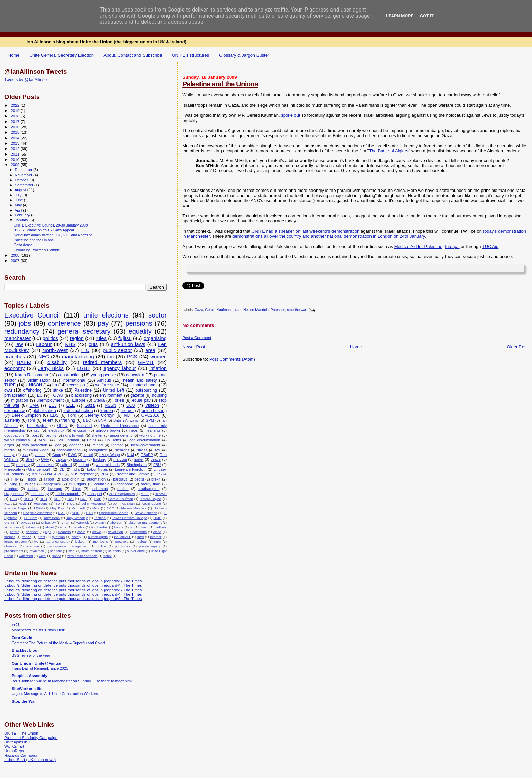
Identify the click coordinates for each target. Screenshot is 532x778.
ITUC (71, 503)
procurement (14, 551)
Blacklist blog (24, 650)
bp (131, 527)
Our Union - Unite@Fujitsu (36, 663)
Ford (72, 415)
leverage (55, 489)
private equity (150, 546)
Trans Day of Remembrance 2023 (40, 668)
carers (14, 532)
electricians (138, 532)
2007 (15, 261)
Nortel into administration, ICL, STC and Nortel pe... (55, 235)
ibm (32, 420)
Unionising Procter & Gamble (37, 250)
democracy (15, 411)
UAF (45, 459)
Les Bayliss (37, 426)
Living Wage (110, 455)
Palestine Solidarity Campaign (31, 737)
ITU (57, 503)
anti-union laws (128, 344)
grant (42, 537)
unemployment (50, 400)
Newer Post (194, 347)
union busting (154, 411)
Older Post (517, 347)
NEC (44, 357)
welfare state (107, 385)
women (158, 357)
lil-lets (76, 489)
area (150, 350)
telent (48, 420)
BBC (87, 420)
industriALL (122, 537)
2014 (15, 138)
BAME (43, 440)
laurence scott (57, 541)
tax (158, 450)
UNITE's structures (191, 55)
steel (72, 551)
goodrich (77, 445)
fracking (100, 459)
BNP (102, 420)
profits (51, 435)
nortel (139, 459)
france (26, 537)
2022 (15, 105)
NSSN (110, 405)
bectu (139, 479)
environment (111, 395)
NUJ (131, 455)
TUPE (10, 385)
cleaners (64, 532)
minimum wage (36, 450)
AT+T (145, 494)
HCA (8, 503)
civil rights (78, 484)
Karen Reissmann (32, 375)
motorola (122, 541)
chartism (32, 532)
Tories (118, 400)
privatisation (16, 395)
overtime (33, 546)
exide (157, 532)
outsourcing (146, 390)
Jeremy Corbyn (100, 415)
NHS (70, 344)
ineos (133, 430)
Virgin (66, 522)
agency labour (120, 368)
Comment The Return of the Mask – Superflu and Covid (58, 643)
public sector (117, 350)
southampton (149, 489)
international (74, 380)
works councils (17, 440)
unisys (10, 455)
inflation (158, 368)
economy (15, 368)
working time (150, 435)
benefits (79, 527)
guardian (58, 537)
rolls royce (45, 465)
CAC (13, 499)
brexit (156, 479)
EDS (54, 415)
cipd (48, 532)
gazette (137, 395)
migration (20, 400)
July (19, 195)
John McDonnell (94, 503)
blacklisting (81, 395)
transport (95, 494)
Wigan (99, 522)
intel (140, 537)
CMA (34, 405)
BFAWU (161, 494)
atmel (50, 527)
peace (155, 459)
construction (69, 375)
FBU (157, 465)
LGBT (84, 368)
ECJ (52, 405)
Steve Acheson (146, 513)
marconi (120, 459)
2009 (15, 165)
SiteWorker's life (27, 689)
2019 (15, 111)
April (19, 210)
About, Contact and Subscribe (133, 55)
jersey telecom (16, 541)
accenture (12, 527)
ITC (85, 350)
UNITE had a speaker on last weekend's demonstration (306, 231)
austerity (12, 420)
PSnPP (147, 455)
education (135, 375)
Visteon (152, 405)
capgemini (52, 484)
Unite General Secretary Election (62, 55)
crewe (97, 532)
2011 (15, 154)
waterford (26, 556)
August (21, 190)
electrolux (56, 430)
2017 (15, 121)
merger (127, 411)
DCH (43, 499)
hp (55, 385)
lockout (80, 541)
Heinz (92, 440)
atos (63, 527)
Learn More (400, 16)
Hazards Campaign (21, 755)
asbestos (32, 527)
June (20, 200)
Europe (79, 400)
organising (155, 338)
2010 (15, 159)
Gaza (199, 310)
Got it (427, 16)
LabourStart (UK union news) (30, 759)
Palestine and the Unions (220, 84)
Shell (30, 459)
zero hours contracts (82, 556)
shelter (97, 435)
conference (64, 323)
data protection (34, 445)
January (22, 220)
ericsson (80, 430)
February (23, 215)
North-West (55, 350)
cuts (93, 344)
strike (58, 390)
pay (103, 323)
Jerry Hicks (51, 368)
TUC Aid (490, 246)
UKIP (157, 518)
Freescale (13, 469)
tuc (110, 357)
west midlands (108, 465)
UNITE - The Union (21, 733)
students (115, 551)
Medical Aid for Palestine (418, 246)
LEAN (38, 508)
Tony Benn (52, 518)
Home (14, 55)
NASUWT (55, 474)
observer (11, 546)
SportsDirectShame (114, 513)
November (24, 175)
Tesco (31, 479)
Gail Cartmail (68, 440)
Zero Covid (22, 638)
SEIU (75, 513)
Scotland (84, 426)
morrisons (100, 541)
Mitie (96, 508)
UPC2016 (151, 415)
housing (159, 395)
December (24, 170)
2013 (15, 143)
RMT (62, 513)
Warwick (82, 522)
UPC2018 (28, 522)
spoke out (290, 115)
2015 (15, 132)
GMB (98, 499)
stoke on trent (92, 551)
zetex (108, 556)
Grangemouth (40, 469)
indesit (33, 489)
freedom (11, 489)
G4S (84, 499)
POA (104, 474)
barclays (120, 479)
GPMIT (146, 362)
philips (101, 546)
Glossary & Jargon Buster (244, 55)
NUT (128, 415)
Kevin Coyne (151, 503)
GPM (150, 420)
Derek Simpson (26, 415)
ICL (61, 469)
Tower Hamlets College (129, 518)
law (19, 344)
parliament (99, 489)
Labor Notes (97, 469)
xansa (57, 556)
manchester (17, 338)
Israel (237, 310)
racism (123, 489)
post (35, 435)
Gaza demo (23, 245)
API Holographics (122, 494)
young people (103, 375)
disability (57, 362)
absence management (145, 522)
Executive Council (32, 315)
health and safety (140, 380)
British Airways (126, 420)
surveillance (136, 551)
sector (157, 315)
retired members (102, 362)
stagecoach (14, 494)
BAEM (24, 362)
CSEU (28, 499)
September (25, 185)
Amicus (104, 380)
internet (156, 537)
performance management (68, 546)
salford (66, 465)
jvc (36, 541)
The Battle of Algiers (388, 151)
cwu (8, 390)
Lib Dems (113, 440)
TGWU (57, 395)
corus (81, 532)
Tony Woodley (77, 518)
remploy (23, 465)
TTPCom (31, 518)
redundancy (22, 331)
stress (142, 450)
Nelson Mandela (256, 310)
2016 (15, 127)
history (77, 537)
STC (89, 513)
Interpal (452, 246)
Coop (57, 455)
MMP (36, 474)
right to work (74, 435)
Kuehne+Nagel (16, 508)
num (158, 541)
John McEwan (124, 503)
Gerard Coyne (150, 499)
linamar (117, 445)
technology (40, 494)
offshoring (33, 390)
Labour (44, 344)
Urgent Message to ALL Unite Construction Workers (55, 694)
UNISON (34, 385)
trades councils (68, 494)
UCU (131, 405)
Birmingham (137, 465)
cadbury (161, 527)
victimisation (39, 380)
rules (101, 338)
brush (144, 527)
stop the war (297, 310)
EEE (71, 405)
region (77, 338)
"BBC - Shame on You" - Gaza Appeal (44, 230)
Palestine (278, 310)
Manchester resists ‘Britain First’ (38, 630)
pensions (139, 323)
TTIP (15, 479)
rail (7, 465)
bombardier (99, 527)
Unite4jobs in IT (18, 742)
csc (37, 430)
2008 (15, 255)
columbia (102, 484)
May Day (57, 508)
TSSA (162, 474)
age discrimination (145, 440)
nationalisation (69, 450)
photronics (123, 546)
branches (15, 357)
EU (40, 395)
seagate (56, 551)
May (19, 205)
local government (146, 445)
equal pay (141, 400)
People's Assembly (37, 513)
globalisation (44, 411)
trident (84, 465)
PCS (132, 357)
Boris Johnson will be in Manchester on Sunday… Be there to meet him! (72, 681)
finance (10, 537)
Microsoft (78, 508)
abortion (116, 522)
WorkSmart (14, 746)
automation (96, 479)
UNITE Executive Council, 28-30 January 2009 (51, 225)
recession (76, 385)
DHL (57, 499)
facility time (150, 484)
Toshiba (100, 518)
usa (25, 455)
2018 (15, 116)
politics (50, 338)
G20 (70, 499)
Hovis (23, 503)
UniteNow (48, 522)
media (9, 450)
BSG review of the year (31, 655)
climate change (144, 385)
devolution (116, 532)
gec (58, 445)
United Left (114, 390)
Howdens (41, 503)
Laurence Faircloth (131, 469)
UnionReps (14, 751)
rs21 (16, 625)
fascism (79, 459)
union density (121, 435)
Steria (99, 400)
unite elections (106, 315)
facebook (125, 484)
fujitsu (125, 338)
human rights (98, 537)
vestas (40, 455)
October (22, 180)
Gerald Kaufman (218, 310)
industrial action (78, 411)
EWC (72, 455)
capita (61, 459)
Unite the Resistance (120, 426)
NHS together (82, 474)
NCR (110, 508)
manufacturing (78, 357)
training (68, 420)
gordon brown (108, 430)
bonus (119, 527)
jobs (25, 323)
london (107, 411)
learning (153, 430)
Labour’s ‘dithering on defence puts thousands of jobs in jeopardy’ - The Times (73, 581)
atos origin (71, 479)
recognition (98, 450)
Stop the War (24, 701)
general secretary (84, 331)
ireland (97, 445)
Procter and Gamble (133, 474)
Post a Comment (197, 338)
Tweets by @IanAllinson (27, 80)
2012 (15, 149)
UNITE (9, 522)
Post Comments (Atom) (232, 359)
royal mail (37, 551)
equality (140, 331)
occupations (14, 435)
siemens (122, 450)
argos (9, 445)
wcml (43, 556)
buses (31, 484)
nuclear (141, 541)
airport (49, 479)
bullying (11, 484)
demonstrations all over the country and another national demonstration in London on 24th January (329, 236)
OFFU (62, 426)
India (76, 469)
